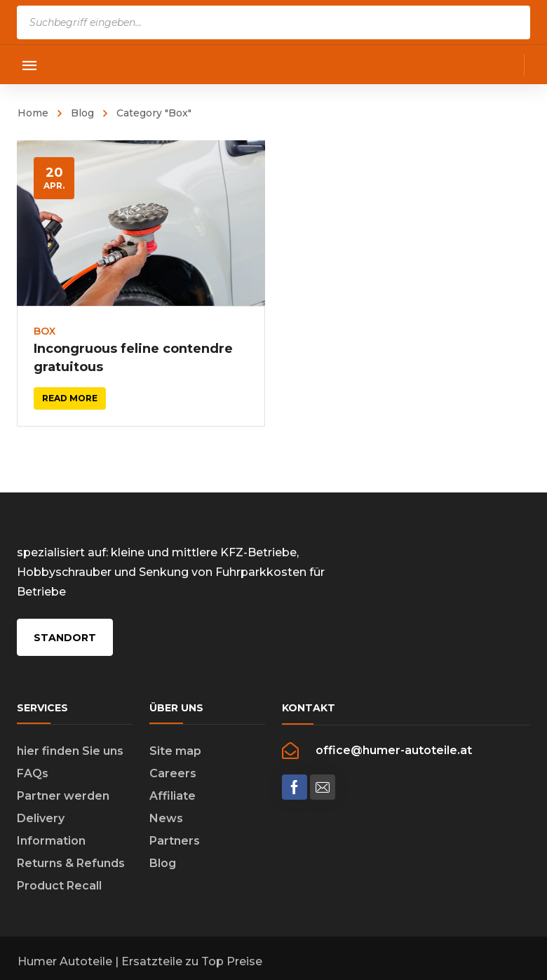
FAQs (33, 775)
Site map (175, 752)
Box (45, 331)
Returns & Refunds (71, 865)
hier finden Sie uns (70, 752)
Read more (70, 398)
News (166, 820)
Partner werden (63, 797)
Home (33, 113)
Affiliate (173, 797)
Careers (173, 775)
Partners (175, 842)
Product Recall (59, 887)
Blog (82, 113)
